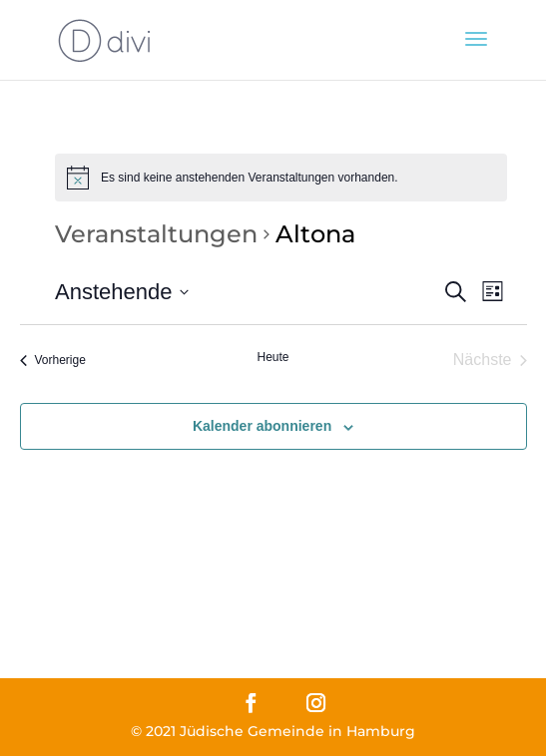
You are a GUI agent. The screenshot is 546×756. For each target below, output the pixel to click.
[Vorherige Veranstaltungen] (53, 360)
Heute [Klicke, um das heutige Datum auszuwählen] (273, 357)
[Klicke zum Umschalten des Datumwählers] (122, 292)
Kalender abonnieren (262, 426)
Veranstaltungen (156, 234)
